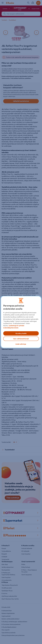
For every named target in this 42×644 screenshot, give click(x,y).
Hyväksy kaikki (21, 333)
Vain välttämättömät (21, 339)
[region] (21, 322)
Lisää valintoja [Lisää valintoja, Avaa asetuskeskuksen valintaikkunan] (21, 344)
